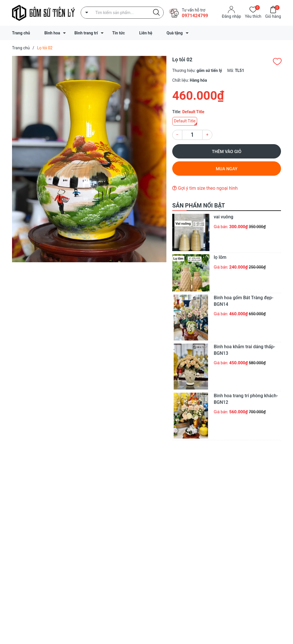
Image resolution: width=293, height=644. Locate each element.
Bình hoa (52, 33)
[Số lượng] (192, 135)
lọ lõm (220, 257)
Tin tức (118, 33)
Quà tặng (175, 33)
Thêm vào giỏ (227, 152)
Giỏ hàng (273, 16)
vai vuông (223, 217)
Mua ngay (227, 169)
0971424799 (195, 16)
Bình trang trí (86, 33)
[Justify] (156, 13)
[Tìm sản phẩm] (122, 13)
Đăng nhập (231, 16)
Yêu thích (253, 16)
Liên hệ (146, 33)
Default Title (185, 121)
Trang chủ (21, 33)
